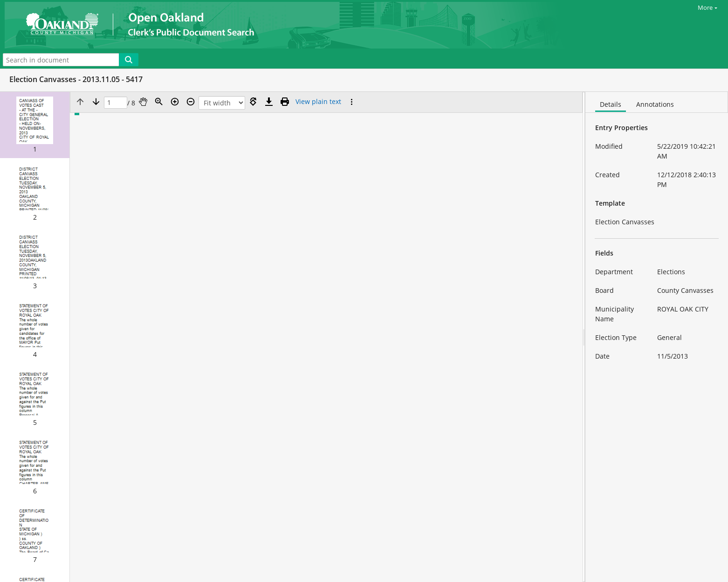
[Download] (269, 102)
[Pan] (143, 102)
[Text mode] (318, 102)
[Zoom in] (175, 102)
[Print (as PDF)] (285, 102)
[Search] (129, 60)
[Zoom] (159, 102)
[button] (35, 125)
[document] (657, 337)
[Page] (116, 103)
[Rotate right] (253, 102)
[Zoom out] (191, 102)
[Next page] (96, 102)
